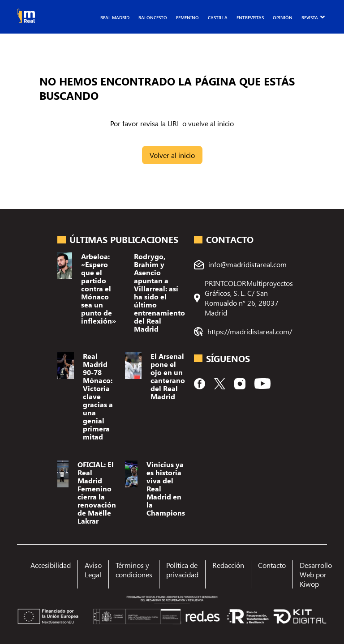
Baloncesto (153, 17)
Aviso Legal (93, 570)
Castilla (218, 17)
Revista (310, 17)
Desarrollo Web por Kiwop (316, 574)
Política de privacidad (182, 570)
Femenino (187, 17)
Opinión (283, 17)
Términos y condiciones (134, 570)
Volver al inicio (172, 155)
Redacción (228, 565)
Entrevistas (250, 17)
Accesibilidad (51, 565)
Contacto (272, 565)
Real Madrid (115, 17)
